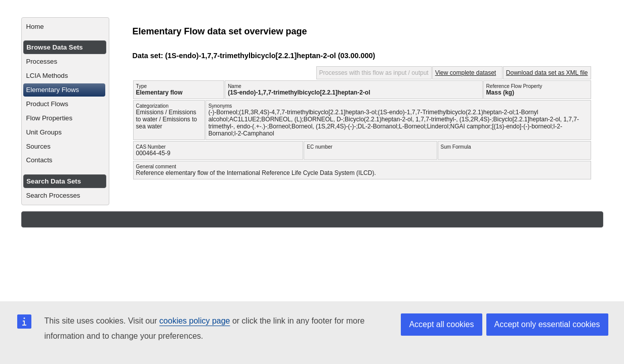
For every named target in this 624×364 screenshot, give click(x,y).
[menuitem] (65, 27)
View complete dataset (466, 73)
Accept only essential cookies (547, 324)
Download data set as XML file (547, 73)
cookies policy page (195, 321)
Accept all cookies (441, 324)
